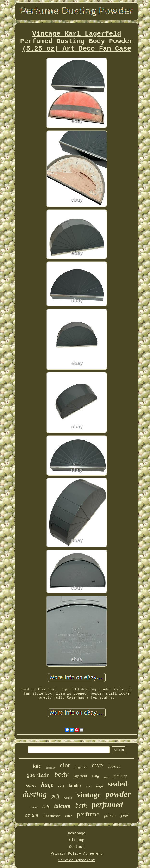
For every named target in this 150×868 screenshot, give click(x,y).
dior (65, 765)
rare (98, 765)
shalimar (120, 776)
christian (50, 768)
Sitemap (77, 840)
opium (32, 815)
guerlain (38, 776)
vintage (89, 795)
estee (69, 816)
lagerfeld (80, 776)
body (61, 774)
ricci (61, 786)
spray (31, 785)
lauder (75, 785)
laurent (115, 766)
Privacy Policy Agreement (77, 854)
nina (89, 786)
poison (110, 815)
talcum (62, 806)
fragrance (81, 767)
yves (124, 815)
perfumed (107, 805)
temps (100, 786)
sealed (118, 784)
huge (47, 785)
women (68, 798)
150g (95, 776)
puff (55, 796)
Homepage (77, 833)
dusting (35, 794)
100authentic (52, 816)
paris (34, 807)
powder (118, 794)
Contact (77, 847)
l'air (46, 807)
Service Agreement (77, 860)
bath (81, 805)
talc (37, 766)
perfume (88, 814)
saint (106, 777)
